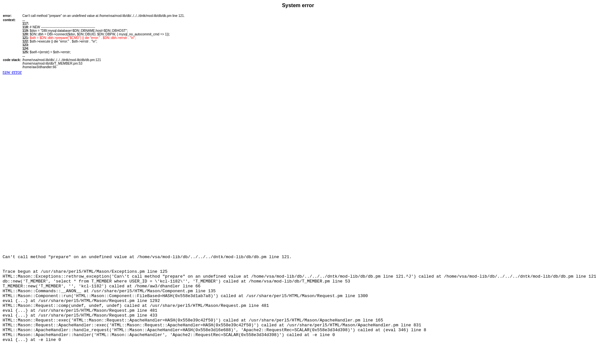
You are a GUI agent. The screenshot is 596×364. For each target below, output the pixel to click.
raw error (12, 72)
